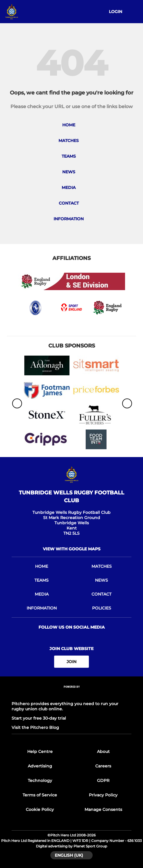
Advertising (40, 766)
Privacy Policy (103, 795)
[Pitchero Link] (71, 695)
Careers (103, 766)
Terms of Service (40, 795)
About (103, 751)
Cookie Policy (40, 809)
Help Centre (40, 751)
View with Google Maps (72, 549)
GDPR (103, 780)
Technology (40, 780)
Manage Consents (103, 809)
